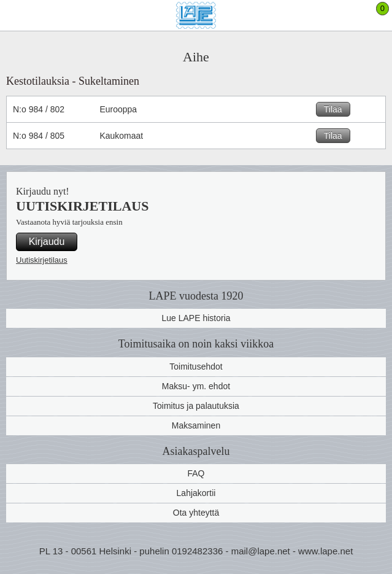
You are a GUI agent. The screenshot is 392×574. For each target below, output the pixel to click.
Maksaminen (196, 425)
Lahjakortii (196, 493)
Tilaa (333, 109)
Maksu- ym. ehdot (196, 386)
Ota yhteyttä (196, 513)
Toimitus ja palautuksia (196, 406)
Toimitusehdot (196, 367)
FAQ (196, 473)
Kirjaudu (47, 242)
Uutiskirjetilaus (42, 260)
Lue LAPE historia (196, 318)
